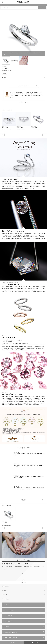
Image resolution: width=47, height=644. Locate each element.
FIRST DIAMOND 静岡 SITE (10, 632)
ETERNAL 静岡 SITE (8, 616)
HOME (3, 5)
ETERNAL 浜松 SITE (8, 621)
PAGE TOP (23, 582)
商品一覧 (6, 5)
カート (44, 2)
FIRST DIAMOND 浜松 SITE (10, 638)
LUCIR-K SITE (7, 605)
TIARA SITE (6, 627)
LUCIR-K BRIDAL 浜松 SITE (10, 610)
